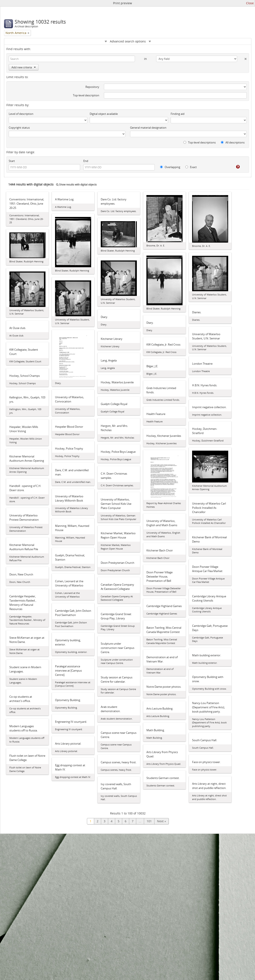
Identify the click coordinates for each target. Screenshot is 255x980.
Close (250, 3)
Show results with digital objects (76, 185)
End (86, 161)
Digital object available (104, 114)
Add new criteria (24, 67)
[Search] (72, 59)
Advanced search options (128, 41)
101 (149, 821)
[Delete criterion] (242, 58)
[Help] (235, 167)
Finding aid (178, 114)
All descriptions (233, 142)
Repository (92, 87)
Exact (191, 167)
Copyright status (19, 128)
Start (12, 161)
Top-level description (86, 95)
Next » (161, 821)
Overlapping (170, 167)
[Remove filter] (28, 33)
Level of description (21, 114)
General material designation (148, 128)
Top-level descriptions (200, 142)
